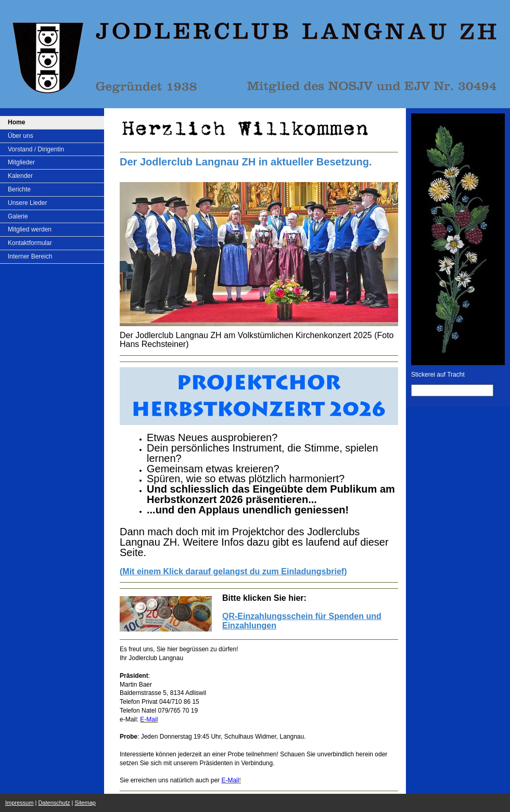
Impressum (19, 803)
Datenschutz (54, 803)
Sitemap (85, 803)
